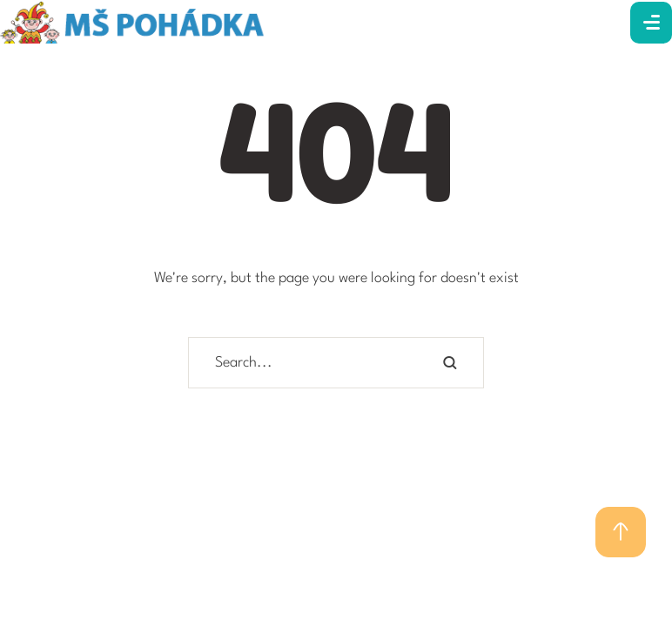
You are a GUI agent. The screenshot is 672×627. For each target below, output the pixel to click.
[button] (621, 532)
